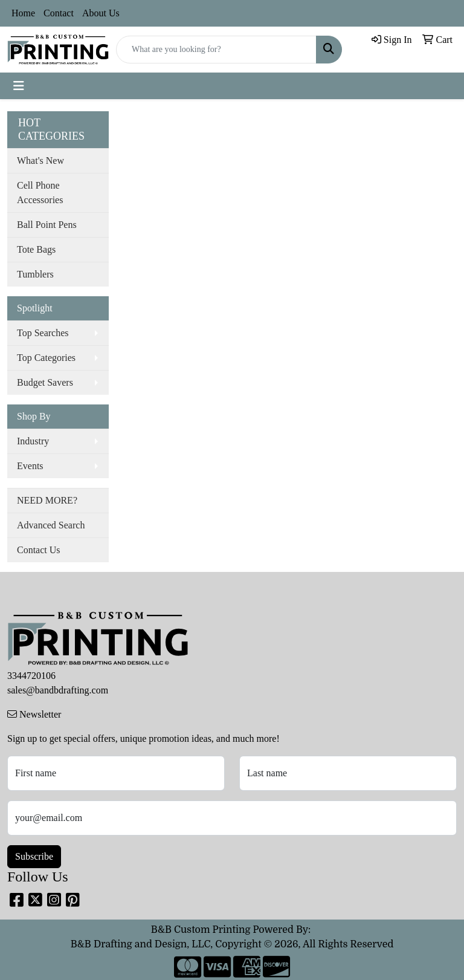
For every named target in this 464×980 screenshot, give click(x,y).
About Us (101, 13)
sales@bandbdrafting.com (58, 690)
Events (30, 466)
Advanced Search (51, 525)
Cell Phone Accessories (40, 193)
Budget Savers (45, 382)
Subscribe (34, 856)
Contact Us (39, 550)
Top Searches (43, 333)
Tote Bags (36, 249)
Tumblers (35, 274)
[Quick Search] (216, 50)
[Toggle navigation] (19, 86)
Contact (59, 13)
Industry (33, 441)
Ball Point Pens (47, 225)
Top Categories (46, 358)
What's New (40, 161)
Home (23, 13)
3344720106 (31, 676)
